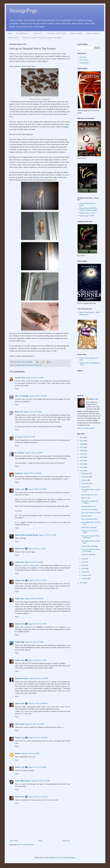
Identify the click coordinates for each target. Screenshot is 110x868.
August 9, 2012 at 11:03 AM (37, 489)
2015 (82, 461)
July (83, 559)
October (85, 480)
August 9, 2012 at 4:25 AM (32, 412)
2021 (82, 441)
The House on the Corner (57, 33)
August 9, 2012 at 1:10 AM (35, 378)
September (85, 483)
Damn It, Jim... (86, 498)
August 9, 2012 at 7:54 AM (34, 453)
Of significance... (23, 33)
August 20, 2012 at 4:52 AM (40, 781)
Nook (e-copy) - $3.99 (87, 216)
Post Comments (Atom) (26, 845)
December (85, 474)
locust (27, 365)
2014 (82, 464)
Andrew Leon (20, 489)
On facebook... (84, 60)
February (85, 575)
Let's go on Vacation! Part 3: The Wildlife (91, 550)
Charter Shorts (13, 38)
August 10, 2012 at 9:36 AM (37, 580)
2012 (82, 471)
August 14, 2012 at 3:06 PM (37, 767)
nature (31, 365)
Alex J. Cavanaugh (22, 396)
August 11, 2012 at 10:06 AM (38, 703)
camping (17, 365)
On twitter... (83, 57)
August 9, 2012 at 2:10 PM (48, 535)
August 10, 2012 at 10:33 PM (39, 678)
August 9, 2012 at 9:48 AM (32, 473)
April (84, 569)
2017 (82, 454)
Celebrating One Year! (89, 506)
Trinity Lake (38, 365)
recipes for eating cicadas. (31, 565)
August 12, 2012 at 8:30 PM (35, 724)
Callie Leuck (19, 562)
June (83, 562)
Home (10, 33)
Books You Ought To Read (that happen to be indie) (42, 38)
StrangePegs (23, 10)
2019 (82, 447)
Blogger (73, 858)
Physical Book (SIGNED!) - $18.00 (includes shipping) (89, 209)
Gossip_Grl (19, 473)
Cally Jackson (20, 724)
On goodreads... (85, 63)
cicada (23, 365)
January (84, 578)
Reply (17, 389)
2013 (82, 467)
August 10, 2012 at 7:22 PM (37, 660)
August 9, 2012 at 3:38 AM (38, 396)
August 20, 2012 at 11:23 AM (38, 797)
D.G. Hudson (20, 453)
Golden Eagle (20, 642)
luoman (59, 858)
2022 (82, 437)
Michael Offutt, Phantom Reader (27, 535)
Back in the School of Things (91, 513)
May (83, 565)
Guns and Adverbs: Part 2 (90, 495)
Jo (16, 437)
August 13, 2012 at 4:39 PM (30, 753)
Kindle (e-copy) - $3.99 (87, 213)
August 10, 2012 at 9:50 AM (34, 599)
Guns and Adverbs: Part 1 (90, 519)
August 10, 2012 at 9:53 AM (37, 624)
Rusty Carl (19, 412)
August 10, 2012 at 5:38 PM (34, 642)
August (84, 487)
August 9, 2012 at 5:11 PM (37, 549)
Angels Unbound (93, 33)
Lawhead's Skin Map (88, 554)
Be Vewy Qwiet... (87, 516)
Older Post (66, 841)
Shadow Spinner (76, 33)
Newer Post (14, 841)
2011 (82, 583)
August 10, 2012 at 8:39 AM (34, 562)
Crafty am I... (38, 33)
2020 (82, 444)
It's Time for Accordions (89, 509)
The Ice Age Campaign (89, 527)
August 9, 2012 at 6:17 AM (26, 437)
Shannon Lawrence (22, 678)
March (84, 572)
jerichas (18, 753)
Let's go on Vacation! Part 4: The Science (91, 537)
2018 (82, 451)
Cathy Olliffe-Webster (23, 781)
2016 (82, 457)
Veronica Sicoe (20, 378)
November (85, 477)
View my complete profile (86, 428)
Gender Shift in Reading (89, 546)
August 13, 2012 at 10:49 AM (38, 738)
